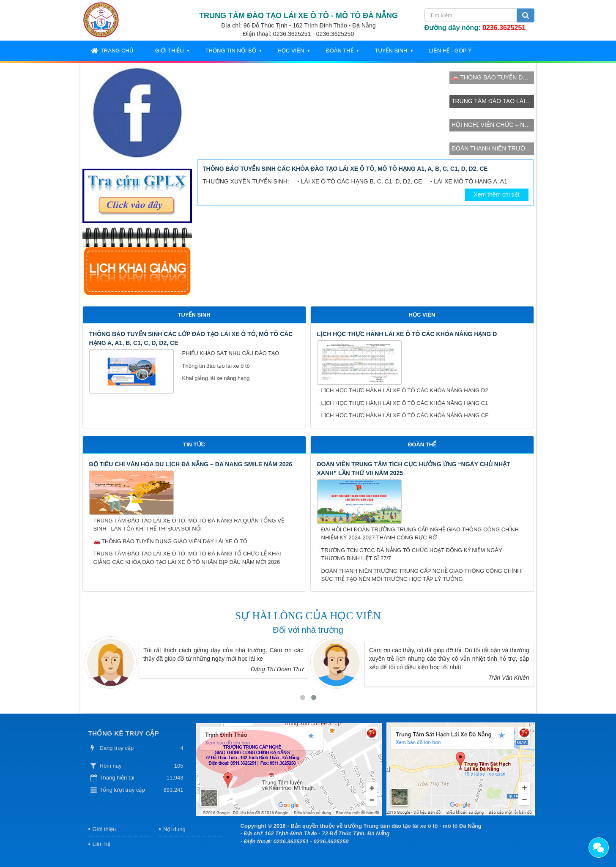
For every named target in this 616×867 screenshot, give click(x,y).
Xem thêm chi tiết (496, 194)
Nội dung (174, 829)
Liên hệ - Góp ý (450, 51)
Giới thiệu (170, 51)
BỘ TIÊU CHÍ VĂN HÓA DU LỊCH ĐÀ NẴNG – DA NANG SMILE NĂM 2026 (191, 464)
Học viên (291, 51)
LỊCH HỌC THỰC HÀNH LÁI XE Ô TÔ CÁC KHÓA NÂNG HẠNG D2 (405, 390)
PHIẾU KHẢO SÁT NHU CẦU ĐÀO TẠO (231, 353)
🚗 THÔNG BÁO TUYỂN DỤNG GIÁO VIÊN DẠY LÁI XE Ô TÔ (170, 541)
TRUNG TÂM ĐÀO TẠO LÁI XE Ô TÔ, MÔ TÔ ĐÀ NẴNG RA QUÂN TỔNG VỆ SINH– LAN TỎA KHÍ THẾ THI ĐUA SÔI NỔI (189, 525)
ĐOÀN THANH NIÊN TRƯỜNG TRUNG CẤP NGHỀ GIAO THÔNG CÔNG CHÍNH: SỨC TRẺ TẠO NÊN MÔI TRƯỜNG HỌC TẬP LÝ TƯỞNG (422, 575)
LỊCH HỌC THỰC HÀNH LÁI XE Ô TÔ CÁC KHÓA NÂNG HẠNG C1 (405, 403)
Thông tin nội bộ (231, 51)
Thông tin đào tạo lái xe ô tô (216, 366)
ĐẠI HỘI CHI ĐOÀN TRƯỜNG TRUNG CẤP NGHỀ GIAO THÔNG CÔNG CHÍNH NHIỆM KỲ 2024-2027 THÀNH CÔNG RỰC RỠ (420, 534)
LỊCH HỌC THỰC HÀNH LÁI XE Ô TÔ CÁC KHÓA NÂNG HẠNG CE (405, 415)
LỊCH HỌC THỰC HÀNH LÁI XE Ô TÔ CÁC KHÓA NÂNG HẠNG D (407, 334)
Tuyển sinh (391, 51)
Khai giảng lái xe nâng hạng (216, 378)
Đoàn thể (339, 51)
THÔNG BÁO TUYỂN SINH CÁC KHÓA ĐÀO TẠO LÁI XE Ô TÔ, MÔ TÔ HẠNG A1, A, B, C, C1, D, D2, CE (345, 169)
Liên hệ (101, 844)
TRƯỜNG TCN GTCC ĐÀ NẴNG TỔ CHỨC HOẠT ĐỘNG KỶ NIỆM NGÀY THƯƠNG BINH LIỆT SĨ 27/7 (412, 554)
